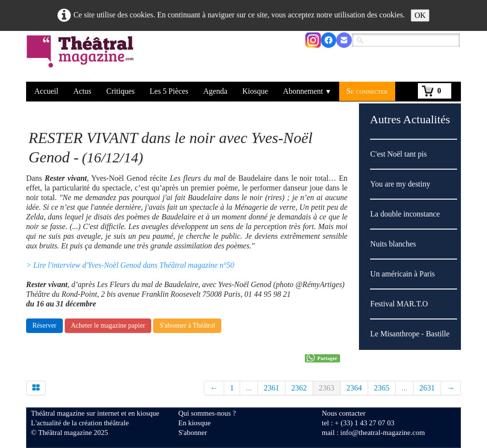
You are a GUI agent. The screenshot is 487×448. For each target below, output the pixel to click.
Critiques (121, 91)
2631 (427, 388)
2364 (354, 388)
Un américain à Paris (402, 274)
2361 (272, 388)
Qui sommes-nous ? (207, 413)
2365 (382, 388)
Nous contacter (344, 413)
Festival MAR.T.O (399, 304)
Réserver (44, 325)
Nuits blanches (393, 244)
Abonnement (307, 91)
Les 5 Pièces (169, 91)
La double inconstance (405, 214)
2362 (299, 388)
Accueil (46, 91)
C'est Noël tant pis (398, 154)
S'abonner (193, 433)
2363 (327, 388)
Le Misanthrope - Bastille (410, 334)
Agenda (215, 91)
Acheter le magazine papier (108, 325)
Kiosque (255, 91)
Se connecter (367, 91)
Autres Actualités (410, 119)
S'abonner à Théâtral (187, 325)
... (249, 388)
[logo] (82, 58)
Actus (82, 91)
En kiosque (194, 423)
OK (420, 15)
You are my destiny (400, 184)
